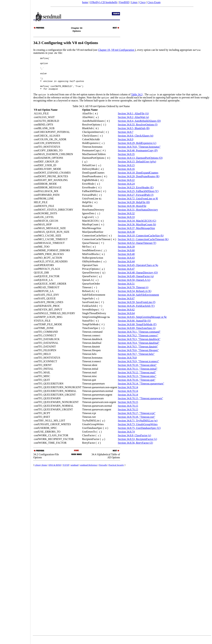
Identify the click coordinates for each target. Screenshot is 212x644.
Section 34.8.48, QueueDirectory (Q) (138, 279)
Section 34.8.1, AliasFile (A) (133, 120)
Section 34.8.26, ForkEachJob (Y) (136, 312)
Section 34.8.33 (126, 223)
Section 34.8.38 (126, 238)
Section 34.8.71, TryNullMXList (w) (138, 427)
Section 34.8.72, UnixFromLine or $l (138, 205)
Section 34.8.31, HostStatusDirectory (138, 216)
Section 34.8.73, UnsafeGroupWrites (138, 430)
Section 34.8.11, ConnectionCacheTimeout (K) (143, 245)
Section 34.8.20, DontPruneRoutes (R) (139, 183)
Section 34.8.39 (126, 253)
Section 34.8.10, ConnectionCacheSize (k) (141, 242)
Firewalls (103, 471)
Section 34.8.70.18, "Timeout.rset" (136, 423)
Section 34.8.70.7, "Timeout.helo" (136, 360)
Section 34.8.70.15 (128, 408)
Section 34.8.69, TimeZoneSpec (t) (137, 334)
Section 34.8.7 (126, 138)
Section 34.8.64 (126, 319)
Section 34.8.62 (126, 316)
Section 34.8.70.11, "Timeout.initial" (138, 375)
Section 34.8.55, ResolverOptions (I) (138, 131)
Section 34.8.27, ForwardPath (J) (136, 201)
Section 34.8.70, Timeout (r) (133, 294)
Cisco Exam (154, 2)
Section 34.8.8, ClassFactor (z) (134, 442)
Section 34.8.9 (126, 146)
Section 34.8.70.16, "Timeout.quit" (137, 386)
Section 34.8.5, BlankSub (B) (134, 134)
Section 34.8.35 (126, 160)
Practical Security (116, 471)
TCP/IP (66, 471)
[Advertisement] (15, 321)
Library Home (41, 471)
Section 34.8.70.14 (128, 393)
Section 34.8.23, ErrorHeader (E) (136, 194)
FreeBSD (124, 2)
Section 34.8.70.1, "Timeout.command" (139, 338)
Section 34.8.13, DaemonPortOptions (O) (140, 164)
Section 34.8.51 (126, 290)
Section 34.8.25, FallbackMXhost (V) (138, 197)
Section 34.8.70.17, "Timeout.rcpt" (137, 419)
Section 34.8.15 (126, 171)
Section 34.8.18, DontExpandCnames (138, 179)
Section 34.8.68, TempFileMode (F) (137, 331)
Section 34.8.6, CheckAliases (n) (136, 142)
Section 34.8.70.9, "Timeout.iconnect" (138, 368)
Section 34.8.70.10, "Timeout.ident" (137, 371)
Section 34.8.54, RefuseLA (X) (135, 297)
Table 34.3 (137, 101)
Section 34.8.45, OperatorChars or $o (138, 271)
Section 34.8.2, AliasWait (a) (133, 123)
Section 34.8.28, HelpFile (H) (134, 208)
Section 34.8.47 (126, 275)
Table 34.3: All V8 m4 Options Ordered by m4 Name (101, 112)
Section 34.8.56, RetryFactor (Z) (135, 449)
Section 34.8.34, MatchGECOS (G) (137, 227)
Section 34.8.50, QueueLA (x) (134, 286)
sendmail (75, 471)
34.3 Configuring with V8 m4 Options (66, 43)
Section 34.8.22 (126, 186)
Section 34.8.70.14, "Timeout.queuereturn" (141, 390)
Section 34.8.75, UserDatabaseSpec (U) (139, 434)
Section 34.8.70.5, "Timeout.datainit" (138, 353)
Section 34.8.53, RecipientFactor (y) (137, 445)
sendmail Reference (89, 471)
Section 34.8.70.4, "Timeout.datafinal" (139, 349)
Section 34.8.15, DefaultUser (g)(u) (137, 168)
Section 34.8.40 (126, 260)
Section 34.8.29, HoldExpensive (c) (137, 149)
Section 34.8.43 (126, 264)
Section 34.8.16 (126, 175)
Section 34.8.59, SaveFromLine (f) (137, 308)
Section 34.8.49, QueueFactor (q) (136, 282)
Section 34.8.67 (126, 305)
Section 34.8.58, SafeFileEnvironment (138, 301)
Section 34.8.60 (126, 257)
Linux (134, 2)
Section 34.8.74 (126, 438)
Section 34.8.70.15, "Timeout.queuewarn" (140, 405)
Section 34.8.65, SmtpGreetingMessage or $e (142, 323)
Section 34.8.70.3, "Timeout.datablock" (139, 345)
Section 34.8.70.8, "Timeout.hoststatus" (139, 153)
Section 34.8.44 (126, 268)
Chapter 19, (117, 50)
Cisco (142, 2)
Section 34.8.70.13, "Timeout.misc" (137, 382)
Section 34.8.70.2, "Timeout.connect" (138, 342)
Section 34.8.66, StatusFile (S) (134, 327)
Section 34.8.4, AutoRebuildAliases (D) (139, 127)
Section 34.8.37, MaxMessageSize (136, 234)
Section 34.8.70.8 (127, 364)
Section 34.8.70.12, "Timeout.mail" (137, 379)
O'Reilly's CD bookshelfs (104, 2)
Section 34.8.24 (126, 190)
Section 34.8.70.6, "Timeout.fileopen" (138, 356)
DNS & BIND (55, 471)
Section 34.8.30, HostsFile (132, 212)
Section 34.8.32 (126, 220)
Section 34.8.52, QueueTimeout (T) (137, 249)
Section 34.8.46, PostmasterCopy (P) (138, 157)
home (85, 2)
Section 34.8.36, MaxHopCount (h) (137, 231)
